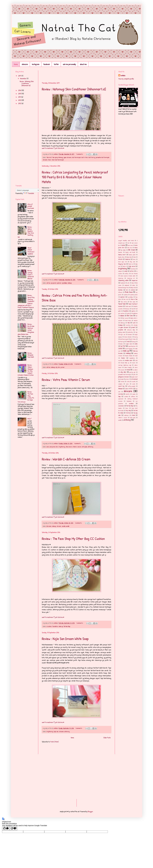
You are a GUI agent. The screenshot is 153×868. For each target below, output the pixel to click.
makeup (70, 283)
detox (134, 285)
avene (136, 247)
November (23, 78)
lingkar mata (129, 344)
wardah (68, 526)
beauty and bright (130, 252)
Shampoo (120, 389)
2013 (20, 100)
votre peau (85, 447)
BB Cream (132, 250)
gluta (128, 313)
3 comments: (79, 728)
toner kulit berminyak (58, 160)
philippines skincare (124, 377)
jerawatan (121, 330)
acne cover (130, 245)
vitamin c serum (77, 447)
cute (128, 283)
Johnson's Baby (131, 330)
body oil (125, 266)
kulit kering (92, 157)
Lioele (136, 344)
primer (63, 367)
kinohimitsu (130, 332)
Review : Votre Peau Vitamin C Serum (66, 380)
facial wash (128, 306)
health (134, 323)
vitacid (133, 415)
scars (127, 384)
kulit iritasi (85, 157)
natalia (123, 75)
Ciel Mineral (134, 273)
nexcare (122, 370)
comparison (135, 280)
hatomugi (61, 157)
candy (126, 271)
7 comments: (80, 154)
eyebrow (126, 295)
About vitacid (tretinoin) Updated (31, 251)
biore (134, 259)
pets (134, 374)
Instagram (36, 64)
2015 (20, 94)
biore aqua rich (123, 262)
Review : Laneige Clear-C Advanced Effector (31, 274)
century (127, 273)
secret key (121, 386)
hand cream (128, 320)
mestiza (120, 360)
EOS (127, 290)
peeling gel (132, 372)
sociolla (64, 526)
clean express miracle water (128, 276)
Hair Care (130, 315)
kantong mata (122, 332)
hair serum (125, 318)
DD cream (49, 526)
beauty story (121, 257)
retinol (122, 381)
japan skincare (68, 157)
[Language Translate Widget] (27, 190)
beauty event (122, 255)
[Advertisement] (70, 74)
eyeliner (59, 283)
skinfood (121, 394)
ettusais (120, 292)
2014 (20, 97)
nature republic (128, 367)
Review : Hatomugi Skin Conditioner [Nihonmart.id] (74, 89)
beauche (120, 252)
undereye (126, 415)
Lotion (120, 348)
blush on (131, 264)
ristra (128, 381)
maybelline (132, 358)
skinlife (128, 394)
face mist (49, 157)
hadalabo (122, 316)
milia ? (29, 419)
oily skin (58, 367)
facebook (47, 64)
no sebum (135, 370)
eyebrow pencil (134, 295)
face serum (69, 447)
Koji (137, 332)
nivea (128, 370)
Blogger (90, 811)
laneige (134, 341)
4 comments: (78, 443)
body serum (132, 266)
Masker (123, 358)
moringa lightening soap (125, 365)
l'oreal (128, 341)
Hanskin (136, 320)
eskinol (133, 290)
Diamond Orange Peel (123, 287)
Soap (119, 396)
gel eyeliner (122, 313)
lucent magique (129, 349)
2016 (20, 90)
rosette (134, 381)
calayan (120, 271)
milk (136, 360)
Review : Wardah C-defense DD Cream (66, 459)
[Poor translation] (14, 828)
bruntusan (133, 269)
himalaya (120, 325)
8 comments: (78, 364)
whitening (91, 447)
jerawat (133, 327)
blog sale (133, 262)
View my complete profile (126, 79)
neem (136, 367)
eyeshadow (64, 283)
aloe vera (130, 247)
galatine (134, 311)
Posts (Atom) (55, 742)
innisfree (128, 325)
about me (83, 64)
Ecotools (120, 290)
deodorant (127, 285)
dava (133, 283)
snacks (134, 394)
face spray (55, 157)
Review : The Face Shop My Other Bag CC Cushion (73, 539)
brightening (62, 447)
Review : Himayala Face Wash (31, 355)
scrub (134, 384)
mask (136, 356)
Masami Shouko (129, 356)
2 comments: (79, 523)
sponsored (121, 399)
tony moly (128, 410)
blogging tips (122, 264)
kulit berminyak (76, 157)
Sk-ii (132, 389)
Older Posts (107, 738)
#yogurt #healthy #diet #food (126, 240)
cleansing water (123, 280)
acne (48, 447)
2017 (20, 76)
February (127, 309)
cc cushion (49, 626)
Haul (129, 323)
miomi (134, 363)
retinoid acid (134, 379)
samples (120, 384)
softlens (133, 396)
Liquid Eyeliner (132, 346)
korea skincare (128, 337)
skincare (25, 64)
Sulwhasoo (129, 401)
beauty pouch (132, 255)
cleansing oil (131, 278)
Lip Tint (123, 346)
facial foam (122, 304)
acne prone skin (54, 447)
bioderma (128, 259)
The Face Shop (67, 626)
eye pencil (54, 283)
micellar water (129, 360)
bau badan (123, 250)
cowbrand (123, 283)
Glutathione (135, 313)
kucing (136, 337)
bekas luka (129, 257)
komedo (130, 334)
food (132, 309)
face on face (134, 299)
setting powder (132, 386)
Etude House (129, 292)
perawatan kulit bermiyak (103, 157)
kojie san (56, 731)
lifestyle (120, 344)
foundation (55, 626)
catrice (48, 283)
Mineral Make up (125, 363)
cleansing (121, 278)
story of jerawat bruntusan (31, 206)
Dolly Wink (133, 287)
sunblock (131, 403)
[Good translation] (6, 828)
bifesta (120, 259)
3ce (128, 243)
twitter (56, 64)
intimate (135, 325)
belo (135, 257)
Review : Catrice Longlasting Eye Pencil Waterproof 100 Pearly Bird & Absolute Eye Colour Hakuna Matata (75, 177)
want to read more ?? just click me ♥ (53, 148)
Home (16, 64)
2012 (20, 103)
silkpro (127, 389)
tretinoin (128, 413)
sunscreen (121, 406)
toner (50, 160)
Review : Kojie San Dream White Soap (65, 639)
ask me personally (69, 64)
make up (61, 626)
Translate (29, 193)
